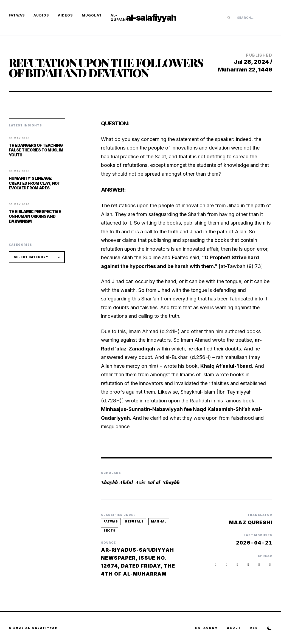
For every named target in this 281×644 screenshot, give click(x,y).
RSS (254, 628)
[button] (270, 564)
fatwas (111, 521)
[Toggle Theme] (269, 628)
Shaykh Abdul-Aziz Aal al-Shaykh (140, 482)
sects (109, 530)
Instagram (206, 628)
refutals (134, 521)
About (234, 628)
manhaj (159, 521)
